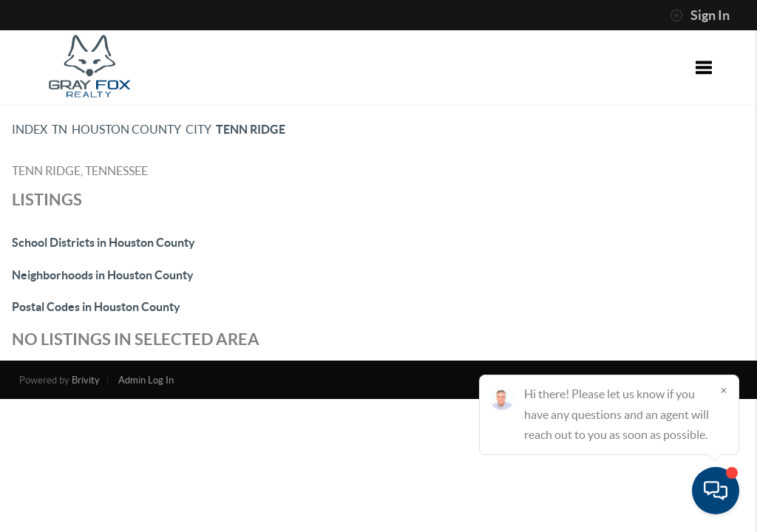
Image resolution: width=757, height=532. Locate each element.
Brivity (86, 380)
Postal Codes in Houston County (96, 307)
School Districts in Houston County (103, 242)
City (198, 129)
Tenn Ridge (251, 129)
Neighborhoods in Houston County (103, 275)
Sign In (700, 16)
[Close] (724, 390)
